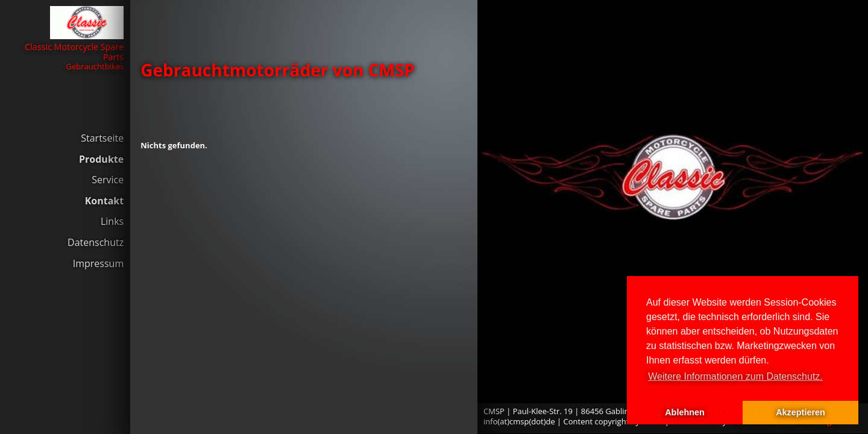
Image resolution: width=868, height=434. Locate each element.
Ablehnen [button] (685, 412)
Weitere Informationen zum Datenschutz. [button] (735, 376)
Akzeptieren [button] (800, 412)
